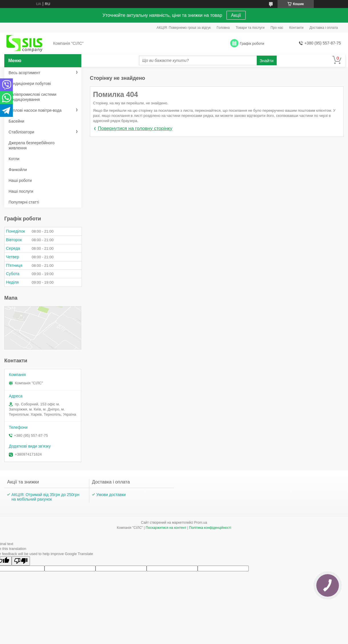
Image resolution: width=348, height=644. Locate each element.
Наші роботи (20, 180)
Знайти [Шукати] (267, 61)
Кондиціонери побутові (30, 84)
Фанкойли (18, 170)
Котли (14, 159)
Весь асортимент (24, 73)
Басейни (16, 121)
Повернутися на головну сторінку (135, 128)
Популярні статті (24, 202)
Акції (236, 15)
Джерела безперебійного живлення (32, 145)
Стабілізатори (21, 132)
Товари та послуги (250, 28)
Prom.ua (201, 523)
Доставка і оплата (324, 28)
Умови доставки (111, 495)
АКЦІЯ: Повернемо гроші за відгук (184, 28)
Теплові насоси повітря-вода (35, 110)
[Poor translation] (21, 561)
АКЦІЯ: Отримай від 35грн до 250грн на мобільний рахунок (45, 497)
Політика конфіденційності (210, 528)
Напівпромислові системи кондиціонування (32, 97)
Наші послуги (21, 191)
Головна (223, 28)
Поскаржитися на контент (166, 528)
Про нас (277, 28)
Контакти (296, 28)
